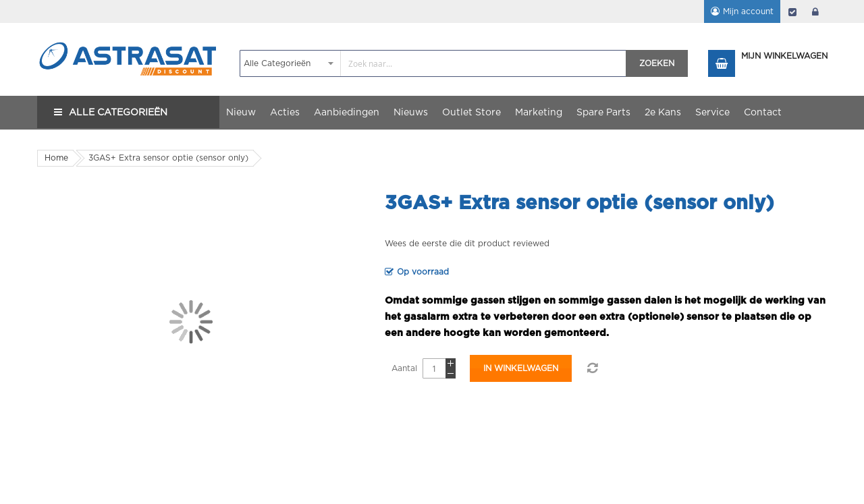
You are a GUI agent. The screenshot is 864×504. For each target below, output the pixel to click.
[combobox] (433, 63)
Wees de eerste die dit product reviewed (467, 244)
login (815, 11)
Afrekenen (792, 11)
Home (56, 158)
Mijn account (748, 11)
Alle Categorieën (118, 113)
